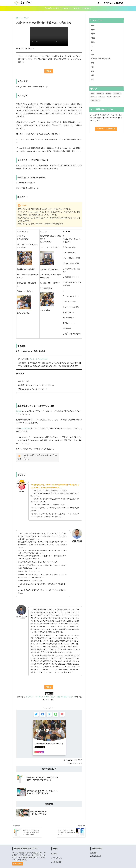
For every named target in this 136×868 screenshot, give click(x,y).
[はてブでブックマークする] (49, 715)
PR (92, 47)
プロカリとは (108, 3)
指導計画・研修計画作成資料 (101, 59)
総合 (92, 72)
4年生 (93, 34)
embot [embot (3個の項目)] (93, 95)
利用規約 (93, 840)
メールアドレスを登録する (106, 130)
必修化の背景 (119, 3)
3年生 (75, 761)
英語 (81, 761)
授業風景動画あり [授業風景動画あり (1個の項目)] (95, 101)
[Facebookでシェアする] (42, 715)
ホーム (100, 3)
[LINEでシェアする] (56, 715)
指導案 (49, 71)
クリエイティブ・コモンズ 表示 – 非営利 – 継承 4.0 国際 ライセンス (51, 697)
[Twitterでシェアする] (35, 715)
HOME (55, 841)
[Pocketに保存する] (63, 715)
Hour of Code (26, 429)
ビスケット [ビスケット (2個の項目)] (102, 98)
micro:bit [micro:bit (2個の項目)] (108, 95)
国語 (92, 55)
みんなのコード (96, 843)
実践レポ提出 (18, 851)
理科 (92, 64)
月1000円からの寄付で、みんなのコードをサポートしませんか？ (68, 8)
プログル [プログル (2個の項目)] (109, 98)
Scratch (19, 411)
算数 (92, 68)
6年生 (93, 42)
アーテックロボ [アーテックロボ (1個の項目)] (117, 95)
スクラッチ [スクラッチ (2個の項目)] (94, 98)
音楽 (92, 80)
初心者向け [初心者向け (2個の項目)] (117, 98)
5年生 (93, 38)
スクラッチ (78, 764)
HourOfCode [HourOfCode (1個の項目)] (100, 95)
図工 (92, 51)
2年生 (93, 26)
